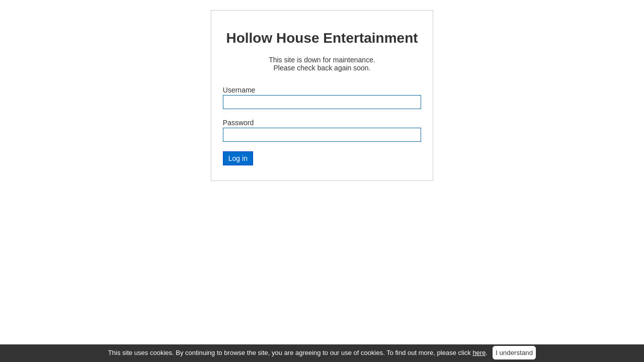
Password (238, 123)
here (479, 353)
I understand (514, 353)
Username (239, 90)
